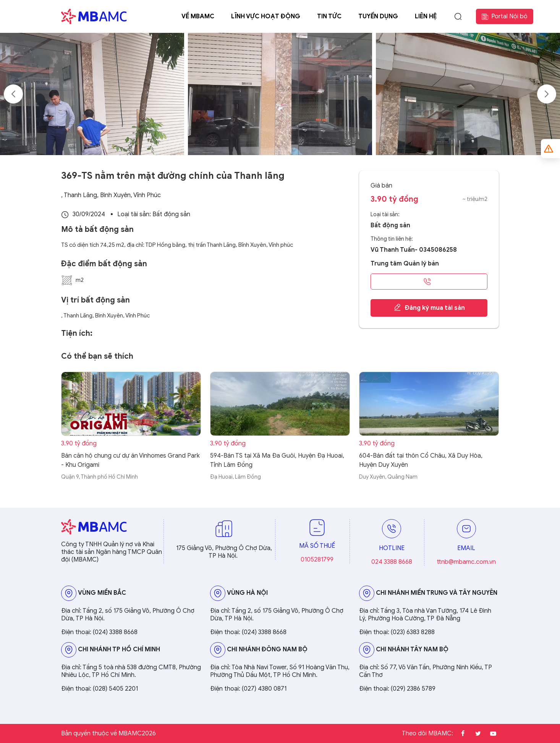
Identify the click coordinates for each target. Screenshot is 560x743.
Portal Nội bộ (505, 16)
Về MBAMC (198, 16)
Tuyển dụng (378, 16)
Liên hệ (426, 16)
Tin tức (329, 16)
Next (547, 94)
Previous (13, 94)
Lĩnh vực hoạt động (266, 16)
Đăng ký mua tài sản (429, 308)
